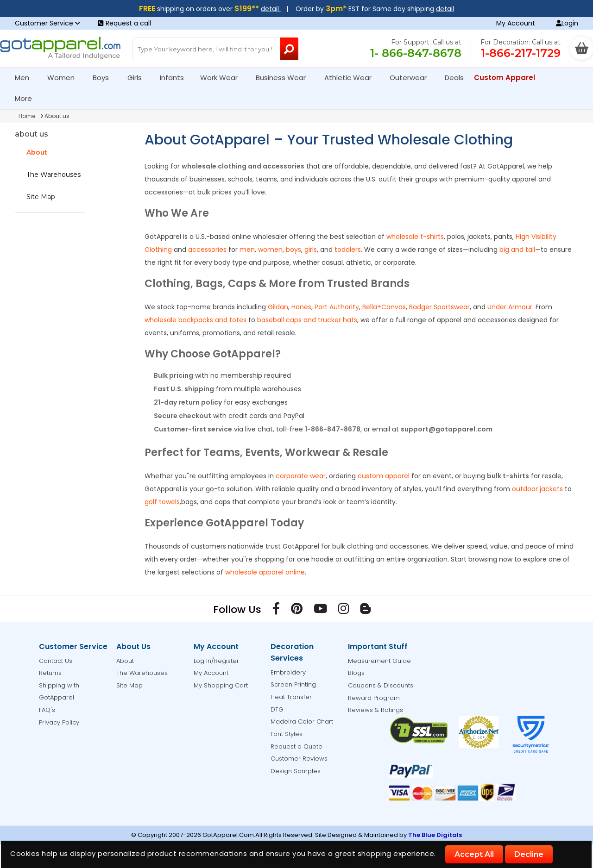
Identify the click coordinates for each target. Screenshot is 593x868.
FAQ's (47, 710)
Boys (105, 78)
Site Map (41, 197)
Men (26, 78)
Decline (529, 854)
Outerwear (412, 78)
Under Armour (510, 307)
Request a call (124, 23)
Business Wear (285, 78)
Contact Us (56, 661)
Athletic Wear (352, 78)
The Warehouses (54, 175)
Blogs (356, 673)
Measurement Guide (379, 661)
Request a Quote (296, 746)
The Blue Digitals (435, 835)
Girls (139, 78)
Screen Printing (293, 684)
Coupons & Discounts (381, 685)
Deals (454, 78)
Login (567, 23)
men (247, 250)
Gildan (278, 307)
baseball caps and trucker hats (307, 320)
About (37, 152)
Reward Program (374, 698)
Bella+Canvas (384, 307)
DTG (277, 709)
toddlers (348, 250)
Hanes (301, 307)
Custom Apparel (508, 78)
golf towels (162, 502)
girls (311, 250)
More (27, 98)
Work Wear (223, 78)
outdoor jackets (537, 489)
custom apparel (384, 476)
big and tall (517, 250)
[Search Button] (289, 49)
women (270, 250)
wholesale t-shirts (415, 237)
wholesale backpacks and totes (196, 320)
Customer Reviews (299, 759)
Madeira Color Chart (302, 721)
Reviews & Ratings (375, 710)
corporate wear (301, 476)
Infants (175, 78)
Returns (50, 673)
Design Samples (296, 771)
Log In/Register (216, 661)
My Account (516, 23)
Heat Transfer (291, 697)
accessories (207, 250)
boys (293, 250)
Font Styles (287, 734)
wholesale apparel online (265, 572)
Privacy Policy (59, 722)
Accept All (474, 854)
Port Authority (337, 307)
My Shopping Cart (221, 685)
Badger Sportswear (439, 307)
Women (65, 78)
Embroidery (288, 672)
